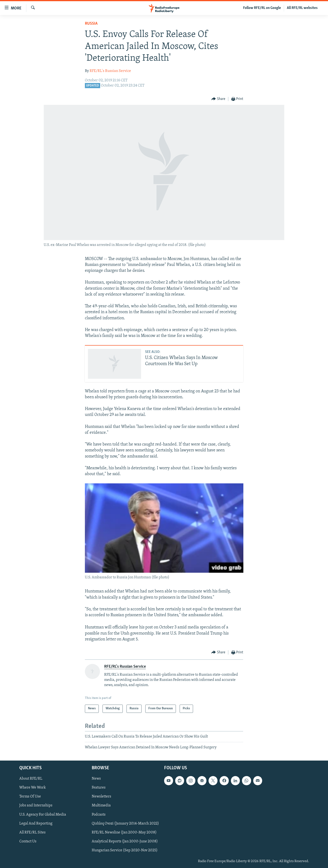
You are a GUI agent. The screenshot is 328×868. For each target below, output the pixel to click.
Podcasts (99, 815)
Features (99, 788)
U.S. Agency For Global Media (43, 815)
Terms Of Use (30, 797)
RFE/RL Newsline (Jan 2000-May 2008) (124, 832)
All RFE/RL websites (302, 8)
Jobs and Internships (36, 806)
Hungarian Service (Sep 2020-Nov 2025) (125, 850)
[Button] (218, 99)
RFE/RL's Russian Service (110, 71)
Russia (91, 24)
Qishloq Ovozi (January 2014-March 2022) (125, 824)
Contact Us (28, 841)
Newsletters (101, 797)
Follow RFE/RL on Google (262, 8)
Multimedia (101, 806)
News (96, 779)
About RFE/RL (31, 779)
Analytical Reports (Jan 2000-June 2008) (125, 841)
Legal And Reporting (36, 824)
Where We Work (33, 788)
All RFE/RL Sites (32, 832)
